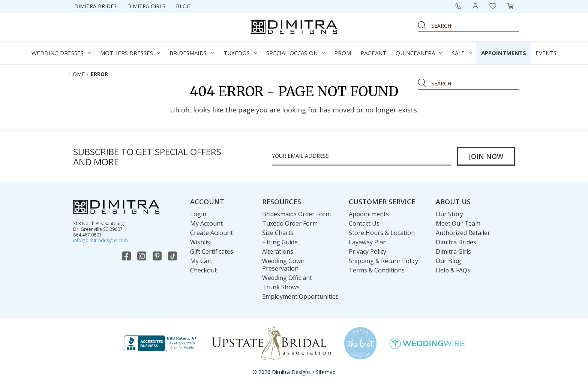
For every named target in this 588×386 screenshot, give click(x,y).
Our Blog (448, 261)
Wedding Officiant (287, 278)
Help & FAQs (453, 270)
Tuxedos (240, 53)
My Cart (201, 261)
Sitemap (326, 372)
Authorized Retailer (463, 233)
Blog (183, 6)
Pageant (373, 53)
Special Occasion (295, 53)
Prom (343, 53)
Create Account (211, 233)
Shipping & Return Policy (383, 261)
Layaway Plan (368, 242)
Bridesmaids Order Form (296, 214)
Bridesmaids (192, 53)
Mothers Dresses (130, 53)
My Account (206, 223)
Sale (462, 53)
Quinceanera (419, 53)
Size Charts (278, 233)
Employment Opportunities (300, 296)
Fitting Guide (280, 242)
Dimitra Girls (146, 6)
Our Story (449, 214)
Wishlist (201, 242)
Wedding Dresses (61, 53)
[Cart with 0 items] (510, 6)
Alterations (278, 251)
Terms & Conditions (377, 270)
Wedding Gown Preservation (283, 265)
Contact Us (364, 223)
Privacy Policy (367, 251)
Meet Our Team (458, 223)
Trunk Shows (281, 287)
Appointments (504, 53)
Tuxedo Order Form (290, 223)
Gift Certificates (212, 251)
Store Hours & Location (382, 233)
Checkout (203, 270)
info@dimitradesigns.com (100, 240)
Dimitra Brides (95, 6)
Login (198, 214)
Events (546, 53)
